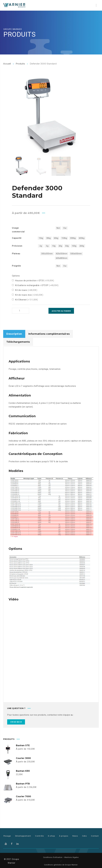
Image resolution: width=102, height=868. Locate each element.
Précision (17, 246)
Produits (20, 64)
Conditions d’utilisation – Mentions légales (61, 857)
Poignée (16, 266)
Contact (95, 836)
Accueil (7, 64)
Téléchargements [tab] (18, 342)
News (75, 836)
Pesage (7, 836)
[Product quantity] (17, 311)
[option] (51, 117)
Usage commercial (18, 230)
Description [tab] (14, 334)
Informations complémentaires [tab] (49, 334)
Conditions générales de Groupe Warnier (61, 864)
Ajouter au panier (36, 311)
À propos (64, 836)
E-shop (51, 836)
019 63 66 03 (16, 722)
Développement (23, 836)
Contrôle (39, 836)
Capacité (17, 238)
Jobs (84, 836)
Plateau (16, 254)
